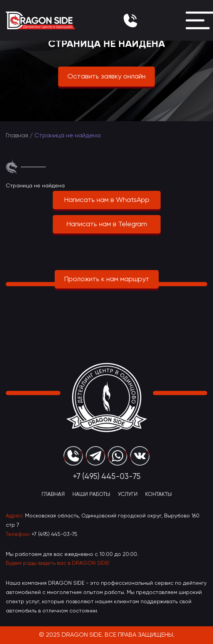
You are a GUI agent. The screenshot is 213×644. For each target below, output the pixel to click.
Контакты (158, 494)
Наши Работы (91, 494)
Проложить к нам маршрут (107, 279)
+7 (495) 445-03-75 (55, 534)
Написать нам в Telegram (107, 224)
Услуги (128, 494)
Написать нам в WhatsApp (107, 200)
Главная (17, 136)
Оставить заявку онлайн (106, 77)
